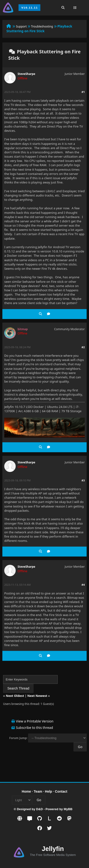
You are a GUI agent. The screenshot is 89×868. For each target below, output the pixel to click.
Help (48, 791)
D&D (39, 809)
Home (26, 791)
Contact (61, 791)
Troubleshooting (42, 26)
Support (21, 26)
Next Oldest (15, 696)
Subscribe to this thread (34, 728)
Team (38, 791)
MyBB (68, 809)
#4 (83, 585)
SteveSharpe (26, 74)
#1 (83, 92)
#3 (83, 480)
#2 (83, 347)
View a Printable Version (35, 721)
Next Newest (37, 696)
